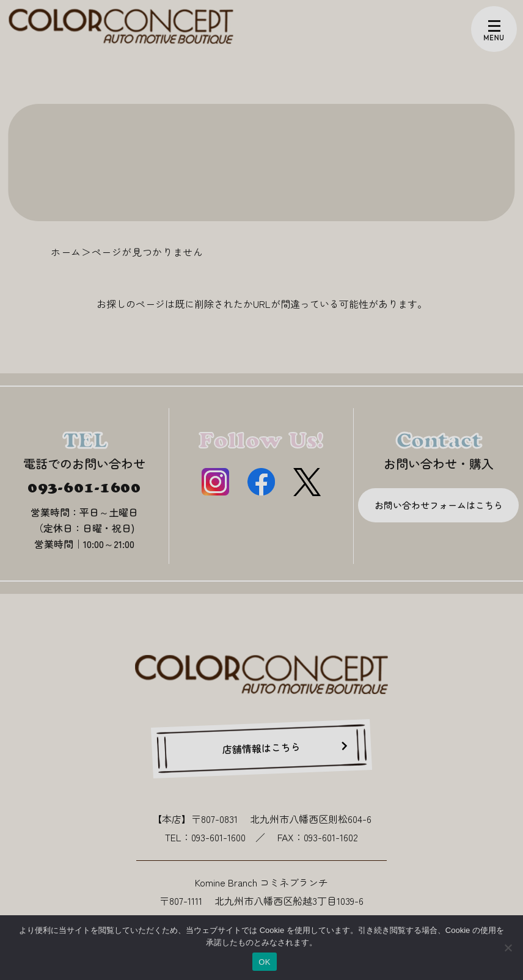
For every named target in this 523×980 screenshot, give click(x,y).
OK (264, 962)
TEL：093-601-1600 (205, 837)
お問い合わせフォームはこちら (439, 505)
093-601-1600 (85, 487)
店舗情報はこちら (262, 748)
